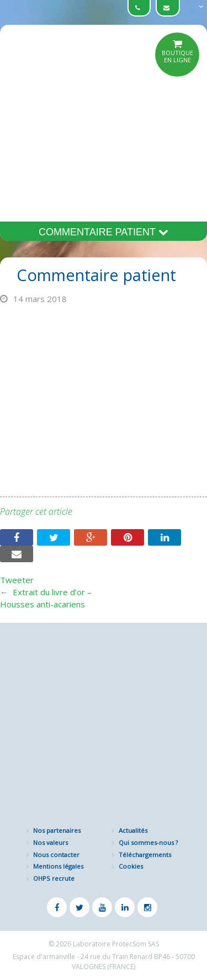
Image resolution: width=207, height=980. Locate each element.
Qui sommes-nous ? (148, 842)
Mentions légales (58, 866)
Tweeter (17, 580)
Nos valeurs (51, 842)
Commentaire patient (104, 232)
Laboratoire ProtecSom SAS (116, 944)
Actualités (133, 830)
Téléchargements (145, 855)
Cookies (131, 866)
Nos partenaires (57, 830)
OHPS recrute (54, 878)
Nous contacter (56, 855)
